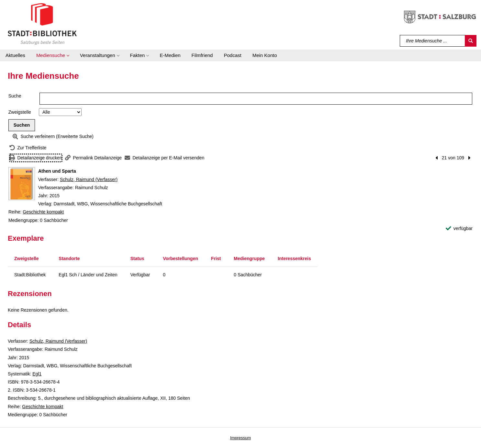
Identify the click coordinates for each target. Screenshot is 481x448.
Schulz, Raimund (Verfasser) (89, 179)
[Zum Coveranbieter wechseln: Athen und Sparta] (22, 184)
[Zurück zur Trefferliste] (28, 148)
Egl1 (37, 374)
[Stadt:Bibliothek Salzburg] (42, 24)
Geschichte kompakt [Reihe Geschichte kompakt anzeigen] (43, 212)
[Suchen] (471, 41)
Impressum (240, 438)
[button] (53, 55)
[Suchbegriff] (433, 41)
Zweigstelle (20, 112)
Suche (15, 96)
